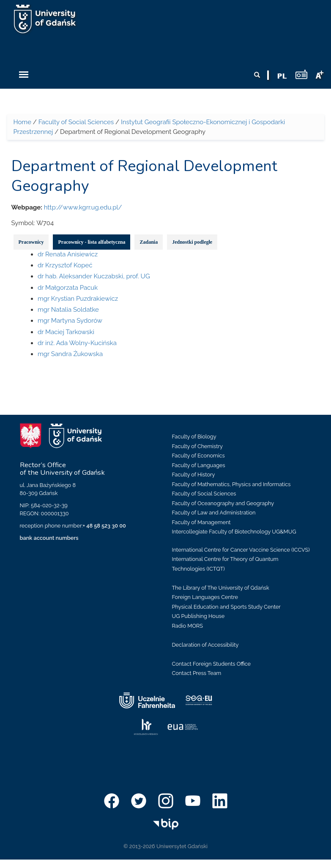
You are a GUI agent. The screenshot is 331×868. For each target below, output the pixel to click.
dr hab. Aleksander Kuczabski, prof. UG (94, 276)
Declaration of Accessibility (205, 645)
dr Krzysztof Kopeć (65, 265)
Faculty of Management (201, 522)
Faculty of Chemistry (197, 446)
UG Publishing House (198, 616)
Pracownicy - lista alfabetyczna (92, 242)
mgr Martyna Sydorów (70, 321)
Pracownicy (31, 242)
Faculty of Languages (199, 465)
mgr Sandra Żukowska (70, 354)
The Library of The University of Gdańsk (221, 588)
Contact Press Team (197, 673)
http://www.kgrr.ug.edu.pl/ (83, 207)
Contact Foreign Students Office (212, 664)
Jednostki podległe (192, 242)
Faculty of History (194, 475)
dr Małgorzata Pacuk (68, 288)
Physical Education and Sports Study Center (226, 607)
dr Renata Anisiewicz (68, 254)
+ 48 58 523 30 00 (104, 526)
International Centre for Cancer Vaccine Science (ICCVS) (241, 550)
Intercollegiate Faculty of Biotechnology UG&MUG (234, 532)
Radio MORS (188, 626)
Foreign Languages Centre (205, 597)
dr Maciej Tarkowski (66, 332)
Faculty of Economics (198, 456)
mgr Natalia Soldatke (68, 310)
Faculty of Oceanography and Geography (223, 503)
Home (22, 122)
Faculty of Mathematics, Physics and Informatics (231, 484)
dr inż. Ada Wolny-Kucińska (77, 343)
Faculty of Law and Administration (214, 513)
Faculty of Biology (194, 437)
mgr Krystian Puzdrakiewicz (78, 299)
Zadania (149, 242)
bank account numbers (49, 538)
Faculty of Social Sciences (76, 122)
